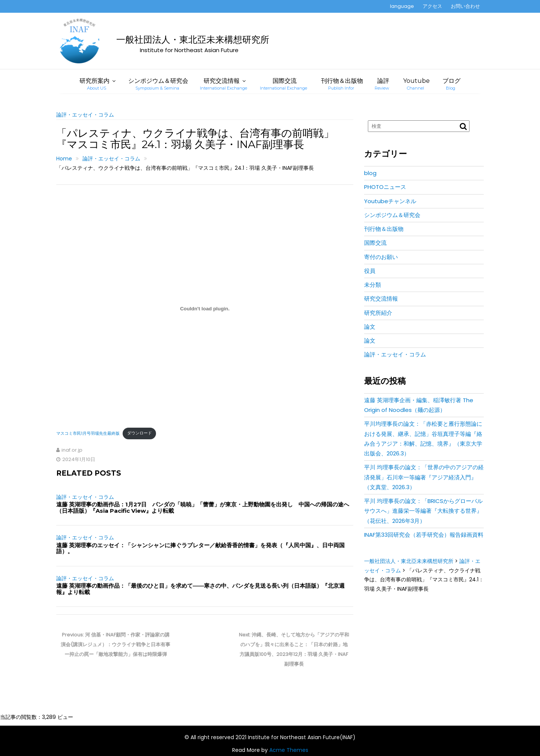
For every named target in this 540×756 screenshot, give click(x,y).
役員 (370, 271)
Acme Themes (289, 750)
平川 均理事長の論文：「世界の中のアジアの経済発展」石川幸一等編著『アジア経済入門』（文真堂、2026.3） (424, 477)
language (402, 6)
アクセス (432, 6)
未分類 (373, 285)
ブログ (451, 84)
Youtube (416, 84)
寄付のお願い (381, 257)
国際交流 (283, 84)
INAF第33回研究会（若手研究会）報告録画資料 (424, 535)
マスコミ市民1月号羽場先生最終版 (88, 433)
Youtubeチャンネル (390, 201)
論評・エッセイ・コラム (85, 115)
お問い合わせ (465, 6)
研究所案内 (94, 84)
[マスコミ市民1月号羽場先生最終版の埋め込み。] (205, 308)
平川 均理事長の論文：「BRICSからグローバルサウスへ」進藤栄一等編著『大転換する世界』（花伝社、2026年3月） (423, 511)
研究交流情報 (223, 84)
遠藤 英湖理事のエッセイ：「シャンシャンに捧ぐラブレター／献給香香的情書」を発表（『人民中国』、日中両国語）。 (200, 548)
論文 (370, 327)
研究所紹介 (378, 313)
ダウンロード (139, 433)
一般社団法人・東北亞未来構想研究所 (193, 40)
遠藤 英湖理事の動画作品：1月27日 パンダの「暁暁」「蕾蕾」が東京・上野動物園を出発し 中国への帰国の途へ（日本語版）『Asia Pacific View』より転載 (203, 507)
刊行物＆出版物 (342, 84)
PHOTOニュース (385, 187)
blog (370, 173)
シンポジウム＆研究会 (158, 84)
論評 (382, 84)
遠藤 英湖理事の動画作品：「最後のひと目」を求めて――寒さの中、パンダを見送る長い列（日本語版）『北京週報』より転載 (200, 589)
